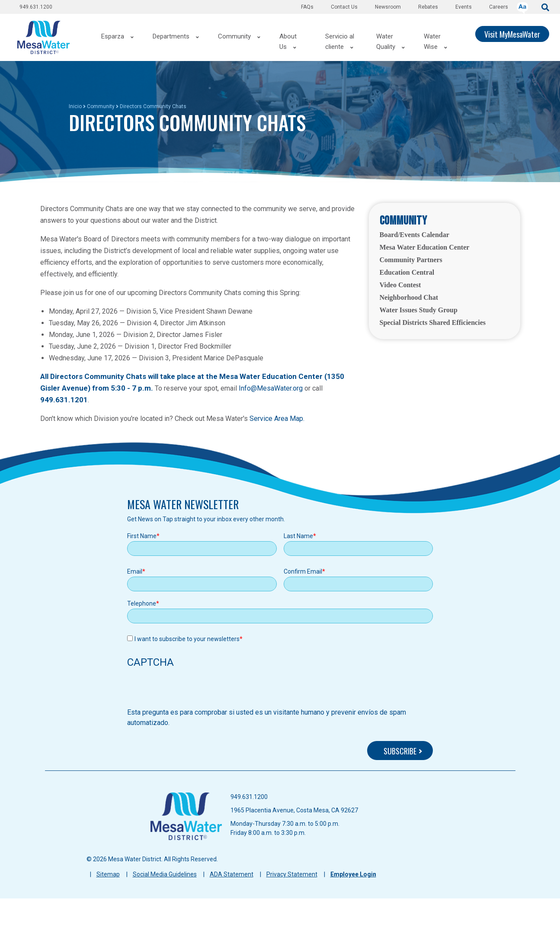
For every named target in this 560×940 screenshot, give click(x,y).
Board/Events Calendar (414, 235)
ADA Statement (232, 874)
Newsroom (388, 7)
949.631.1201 (64, 400)
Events (464, 7)
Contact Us (344, 7)
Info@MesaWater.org (271, 388)
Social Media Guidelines (165, 874)
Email (135, 571)
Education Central (407, 272)
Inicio (75, 106)
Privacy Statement (292, 874)
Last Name (298, 536)
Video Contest (400, 285)
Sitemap (108, 874)
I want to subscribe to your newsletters (187, 639)
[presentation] (193, 690)
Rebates (428, 7)
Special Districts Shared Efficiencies (433, 322)
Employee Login (353, 874)
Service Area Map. (277, 419)
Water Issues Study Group (419, 310)
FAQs (307, 7)
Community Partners (411, 260)
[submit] (545, 7)
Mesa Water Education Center (425, 247)
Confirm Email (303, 571)
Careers (499, 7)
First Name (142, 536)
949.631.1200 (36, 7)
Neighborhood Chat (409, 297)
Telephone (142, 603)
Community (101, 106)
